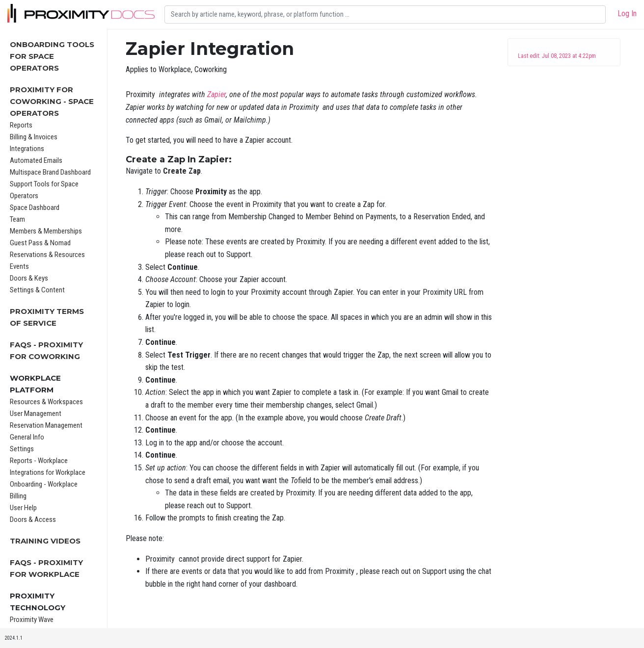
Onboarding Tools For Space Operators (52, 56)
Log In (627, 13)
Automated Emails (36, 160)
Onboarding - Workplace (44, 484)
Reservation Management (46, 425)
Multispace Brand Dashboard (50, 172)
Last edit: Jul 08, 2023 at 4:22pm (557, 56)
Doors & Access (33, 519)
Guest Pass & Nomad (40, 243)
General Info (27, 437)
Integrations (27, 149)
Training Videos (45, 541)
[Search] (385, 14)
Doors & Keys (29, 278)
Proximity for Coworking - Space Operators (52, 101)
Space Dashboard (35, 207)
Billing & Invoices (34, 137)
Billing (18, 496)
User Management (36, 414)
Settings (22, 449)
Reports (21, 125)
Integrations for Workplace (48, 472)
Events (19, 266)
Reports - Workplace (39, 461)
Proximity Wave (32, 620)
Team (17, 219)
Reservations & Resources (47, 255)
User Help (23, 508)
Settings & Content (37, 290)
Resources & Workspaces (46, 402)
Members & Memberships (46, 231)
